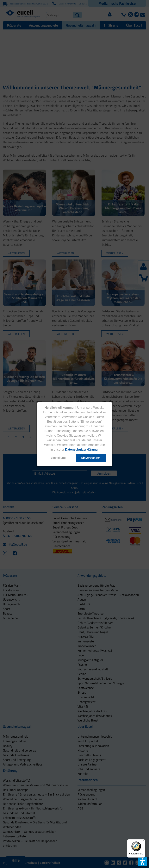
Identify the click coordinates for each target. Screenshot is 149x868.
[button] (58, 458)
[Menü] (143, 842)
